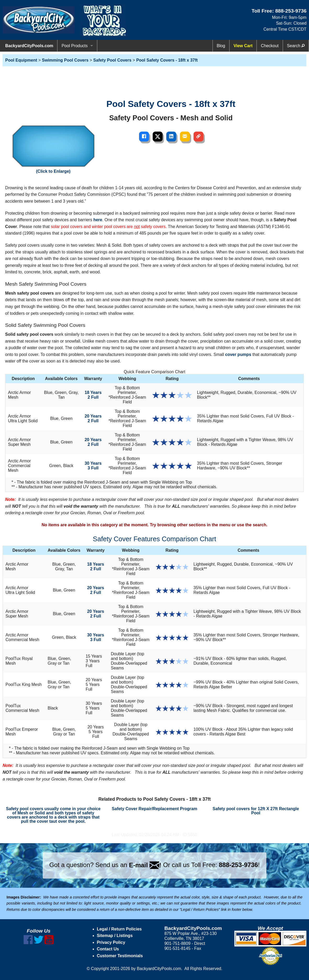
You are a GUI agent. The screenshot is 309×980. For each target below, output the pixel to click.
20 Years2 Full (93, 418)
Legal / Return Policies (119, 929)
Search (296, 46)
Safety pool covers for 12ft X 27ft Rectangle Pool (256, 811)
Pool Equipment (21, 60)
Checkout (270, 46)
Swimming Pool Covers (65, 60)
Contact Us (108, 949)
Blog (221, 46)
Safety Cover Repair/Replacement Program (154, 809)
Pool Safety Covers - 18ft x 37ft (167, 60)
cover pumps (238, 354)
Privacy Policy (111, 942)
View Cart (243, 46)
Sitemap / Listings (115, 936)
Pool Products (75, 46)
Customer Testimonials (120, 956)
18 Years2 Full (93, 395)
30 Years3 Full (93, 466)
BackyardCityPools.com (29, 46)
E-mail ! (145, 865)
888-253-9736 (291, 11)
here (98, 220)
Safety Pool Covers (112, 60)
